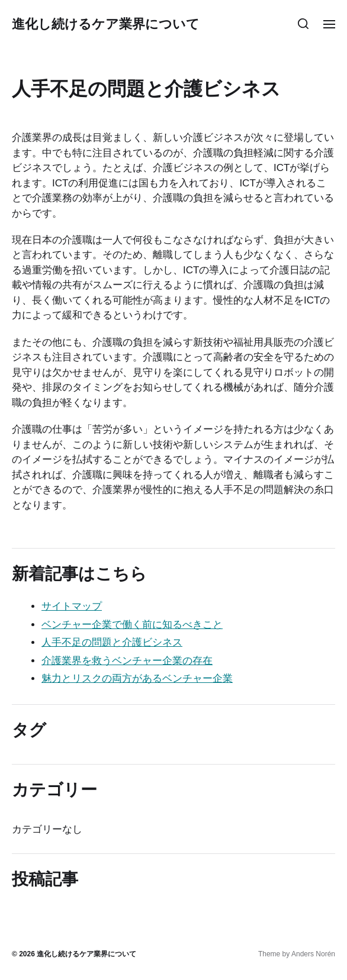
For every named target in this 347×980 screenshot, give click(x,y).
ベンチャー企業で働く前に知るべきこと (132, 625)
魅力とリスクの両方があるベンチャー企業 (137, 678)
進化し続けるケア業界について (106, 24)
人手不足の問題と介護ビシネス (112, 642)
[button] (303, 24)
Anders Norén (313, 954)
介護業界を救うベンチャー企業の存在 (127, 661)
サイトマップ (72, 606)
